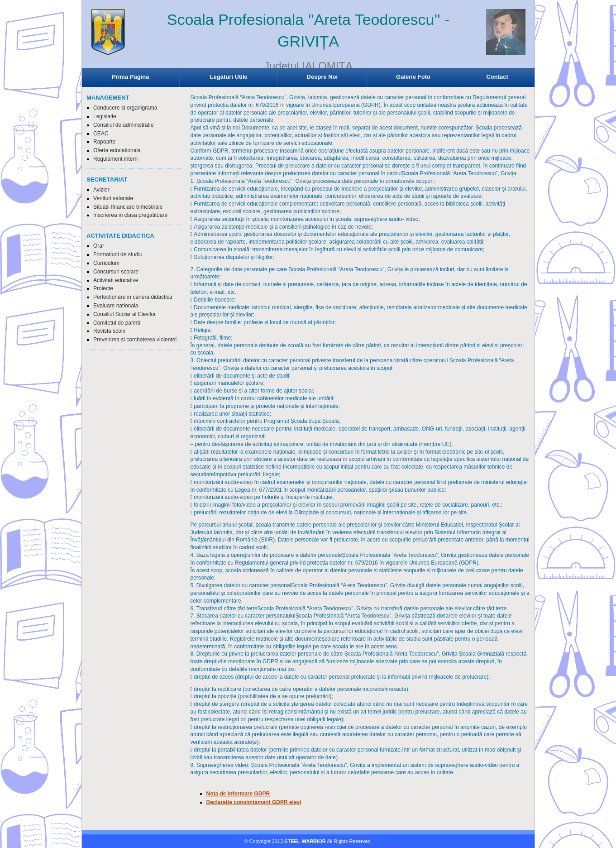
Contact (497, 77)
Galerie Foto (413, 77)
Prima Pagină (130, 77)
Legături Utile (229, 77)
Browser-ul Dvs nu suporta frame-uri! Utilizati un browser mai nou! (308, 41)
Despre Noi (322, 77)
